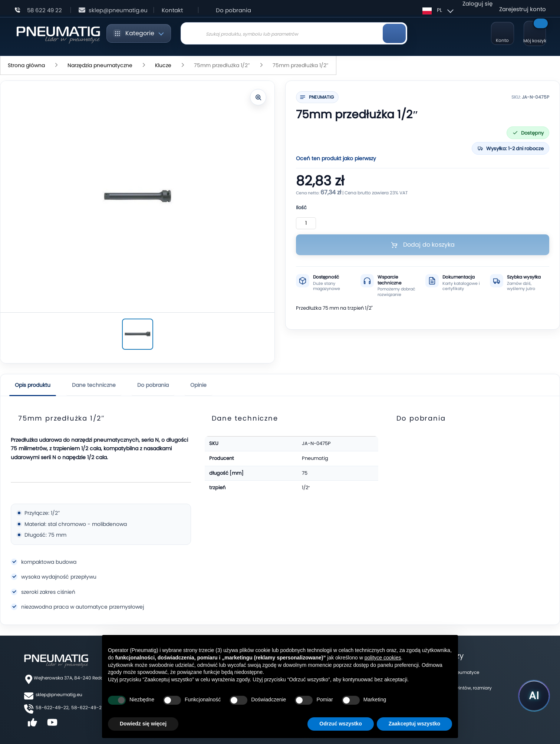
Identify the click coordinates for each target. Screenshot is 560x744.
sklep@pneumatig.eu (59, 694)
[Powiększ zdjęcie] (258, 97)
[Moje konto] (503, 33)
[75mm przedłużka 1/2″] (138, 334)
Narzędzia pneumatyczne (101, 65)
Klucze (164, 65)
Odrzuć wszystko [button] (340, 724)
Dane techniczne (94, 385)
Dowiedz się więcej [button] (143, 724)
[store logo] (58, 34)
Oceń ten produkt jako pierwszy (336, 158)
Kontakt (172, 10)
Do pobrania (233, 10)
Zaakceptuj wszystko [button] (414, 724)
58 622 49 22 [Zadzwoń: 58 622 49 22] (45, 10)
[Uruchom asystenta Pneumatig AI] (534, 696)
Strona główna (27, 65)
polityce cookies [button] (383, 658)
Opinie (198, 385)
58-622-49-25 (88, 707)
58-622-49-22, (52, 707)
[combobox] (294, 33)
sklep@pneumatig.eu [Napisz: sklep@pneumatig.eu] (118, 10)
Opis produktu (33, 385)
